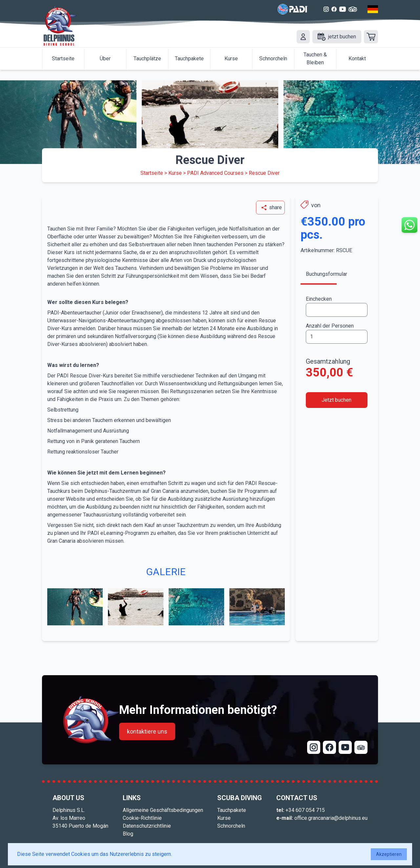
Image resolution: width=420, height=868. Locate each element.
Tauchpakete (232, 810)
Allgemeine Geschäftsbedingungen (163, 810)
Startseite (152, 173)
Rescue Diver (264, 173)
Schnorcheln (231, 826)
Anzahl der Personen (330, 326)
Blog (128, 834)
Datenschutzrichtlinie (147, 826)
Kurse (175, 173)
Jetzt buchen (336, 400)
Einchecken (319, 299)
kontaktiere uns (147, 731)
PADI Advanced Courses (215, 173)
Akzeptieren (389, 854)
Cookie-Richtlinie (142, 818)
